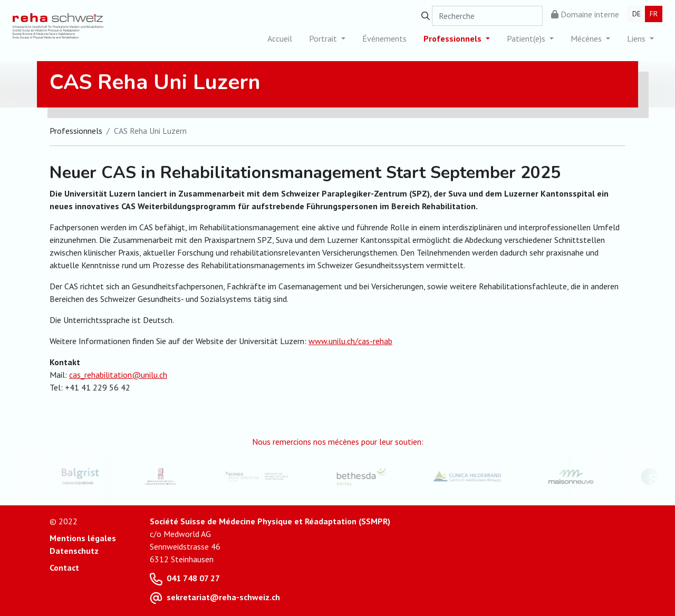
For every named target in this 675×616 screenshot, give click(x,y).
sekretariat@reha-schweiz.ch (223, 597)
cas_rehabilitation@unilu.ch (118, 375)
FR (654, 14)
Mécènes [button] (587, 38)
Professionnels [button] (454, 38)
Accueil (280, 38)
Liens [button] (637, 38)
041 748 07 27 (193, 578)
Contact (64, 568)
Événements (384, 38)
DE (637, 14)
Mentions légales (83, 538)
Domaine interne (585, 14)
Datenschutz (74, 551)
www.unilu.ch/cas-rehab (350, 341)
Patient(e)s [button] (527, 38)
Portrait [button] (324, 38)
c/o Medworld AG (180, 534)
